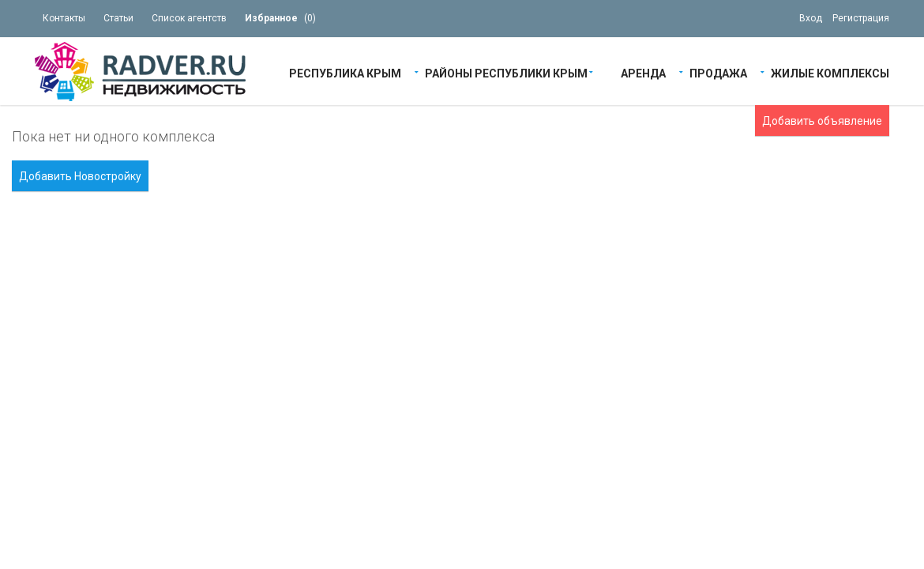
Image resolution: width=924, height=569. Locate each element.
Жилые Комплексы (830, 72)
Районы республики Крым (506, 72)
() (280, 18)
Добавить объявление (822, 121)
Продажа (718, 72)
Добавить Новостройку (80, 176)
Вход (811, 18)
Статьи (118, 18)
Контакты (64, 18)
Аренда (643, 72)
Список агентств (189, 18)
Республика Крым (345, 72)
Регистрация (861, 18)
